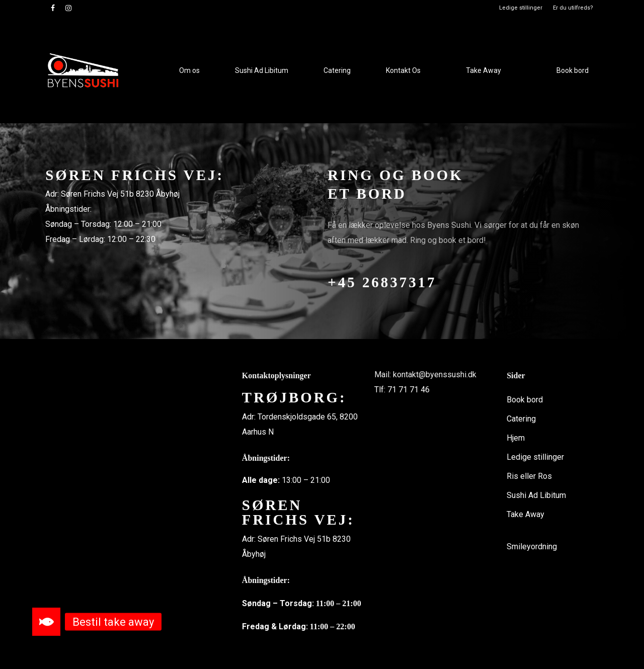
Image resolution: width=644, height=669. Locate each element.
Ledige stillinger (535, 457)
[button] (46, 622)
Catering (521, 419)
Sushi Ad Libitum (536, 495)
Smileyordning (532, 547)
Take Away (526, 514)
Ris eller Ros (529, 476)
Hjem (516, 438)
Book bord (525, 400)
